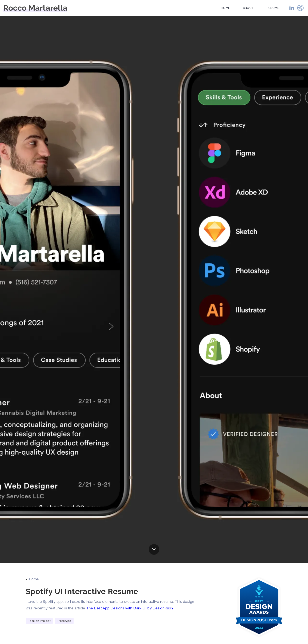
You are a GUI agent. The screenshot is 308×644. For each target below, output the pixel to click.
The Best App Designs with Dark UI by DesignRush (130, 608)
